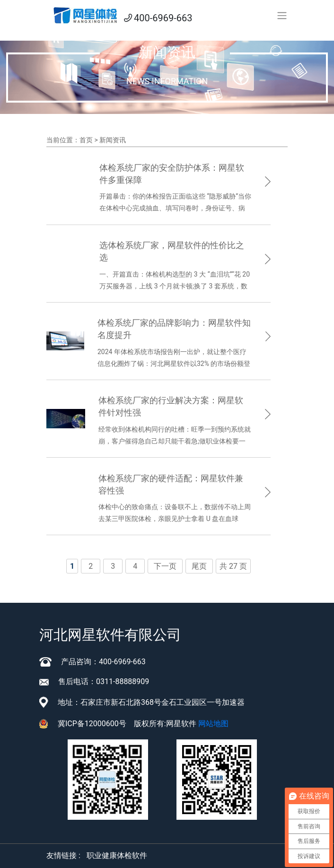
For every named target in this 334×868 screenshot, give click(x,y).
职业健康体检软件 (117, 855)
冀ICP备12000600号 (92, 724)
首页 (86, 140)
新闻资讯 (113, 140)
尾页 (199, 566)
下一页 (165, 566)
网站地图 (213, 724)
